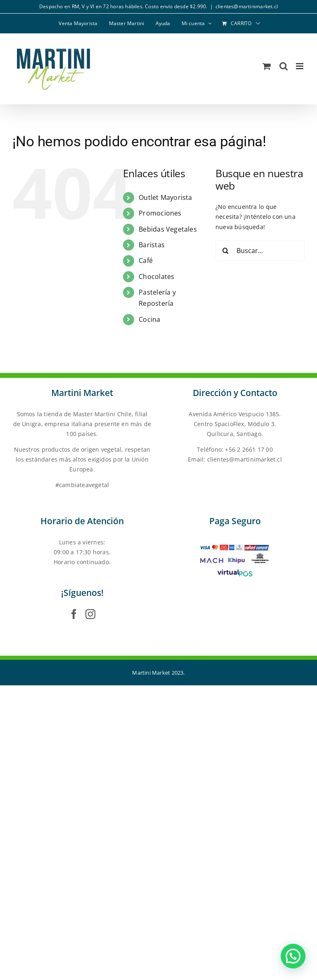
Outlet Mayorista (165, 197)
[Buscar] (226, 251)
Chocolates (156, 277)
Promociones (160, 213)
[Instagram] (90, 614)
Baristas (152, 245)
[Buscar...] (260, 251)
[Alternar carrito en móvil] (267, 66)
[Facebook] (74, 614)
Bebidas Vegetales (168, 229)
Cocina (149, 319)
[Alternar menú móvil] (300, 66)
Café (146, 260)
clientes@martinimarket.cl (247, 6)
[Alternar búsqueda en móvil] (284, 66)
